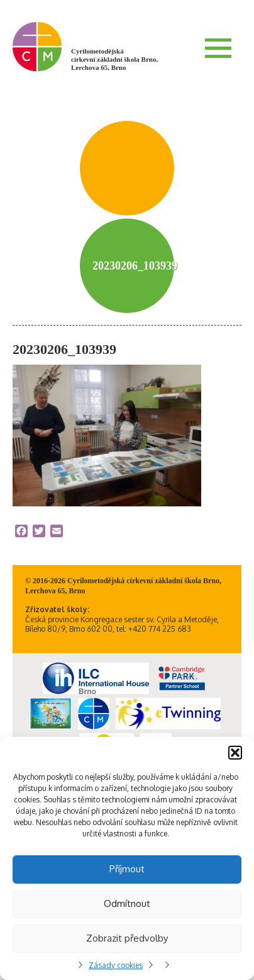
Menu (218, 48)
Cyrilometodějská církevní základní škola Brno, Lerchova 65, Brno (114, 59)
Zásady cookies (116, 965)
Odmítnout (127, 903)
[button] (235, 753)
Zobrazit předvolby (127, 938)
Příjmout (127, 869)
